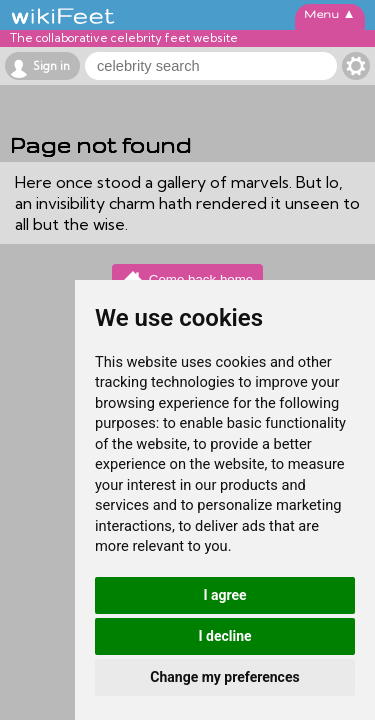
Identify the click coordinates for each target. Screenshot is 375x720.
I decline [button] (224, 636)
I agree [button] (224, 595)
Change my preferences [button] (224, 677)
